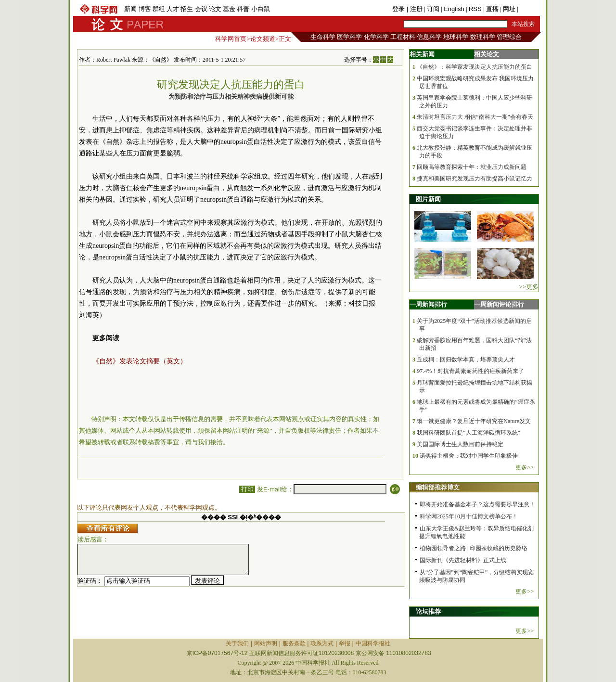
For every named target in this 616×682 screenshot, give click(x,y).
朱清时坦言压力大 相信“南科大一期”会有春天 (475, 117)
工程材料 (403, 37)
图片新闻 (428, 199)
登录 (399, 9)
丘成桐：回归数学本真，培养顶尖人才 (466, 360)
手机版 (529, 9)
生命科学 (323, 37)
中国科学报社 (373, 643)
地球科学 (456, 37)
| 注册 (415, 9)
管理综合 (509, 37)
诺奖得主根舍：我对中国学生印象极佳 (469, 456)
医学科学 (349, 37)
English (454, 9)
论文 (215, 9)
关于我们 (237, 643)
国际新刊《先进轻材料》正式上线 (463, 560)
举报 (345, 643)
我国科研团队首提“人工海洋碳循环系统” (468, 433)
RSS (475, 9)
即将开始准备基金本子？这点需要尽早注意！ (477, 504)
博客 (145, 9)
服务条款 (294, 643)
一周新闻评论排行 (499, 304)
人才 (173, 9)
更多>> (525, 467)
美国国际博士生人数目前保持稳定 (460, 444)
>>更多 (529, 287)
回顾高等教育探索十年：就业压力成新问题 (472, 167)
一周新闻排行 (428, 304)
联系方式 (322, 643)
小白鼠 (261, 9)
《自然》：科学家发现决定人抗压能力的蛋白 (475, 67)
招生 (187, 9)
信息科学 (429, 37)
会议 (201, 9)
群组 (159, 9)
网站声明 (266, 643)
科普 (243, 9)
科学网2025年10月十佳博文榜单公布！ (469, 516)
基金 (229, 9)
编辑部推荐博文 (438, 487)
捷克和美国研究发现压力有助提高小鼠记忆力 (475, 179)
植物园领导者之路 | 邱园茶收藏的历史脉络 (474, 548)
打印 (247, 489)
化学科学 (376, 37)
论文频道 (263, 39)
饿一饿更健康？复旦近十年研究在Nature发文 (474, 421)
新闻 (130, 9)
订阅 (433, 9)
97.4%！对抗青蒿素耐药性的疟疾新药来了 (470, 371)
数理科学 (483, 37)
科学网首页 (231, 39)
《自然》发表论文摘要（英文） (140, 361)
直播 (492, 9)
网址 (509, 9)
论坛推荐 (428, 611)
